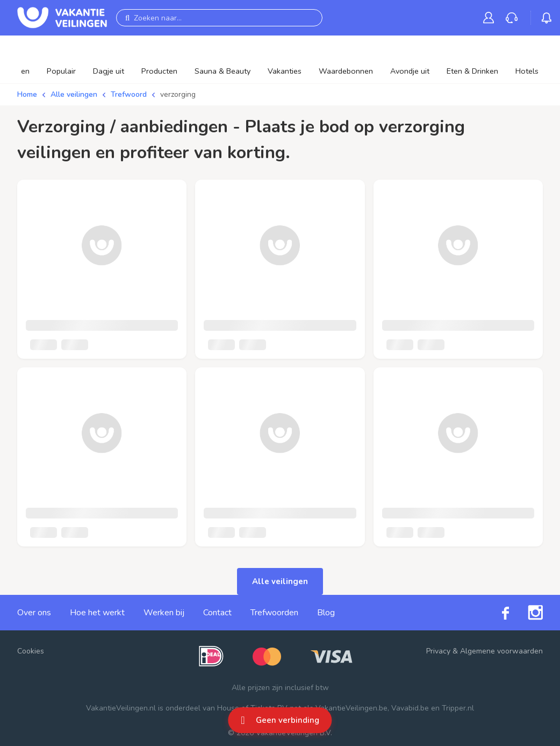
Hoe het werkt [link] (97, 613)
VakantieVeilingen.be (351, 708)
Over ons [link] (34, 613)
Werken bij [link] (164, 613)
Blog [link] (326, 613)
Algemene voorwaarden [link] (501, 651)
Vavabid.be (410, 708)
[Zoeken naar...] (219, 18)
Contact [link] (217, 613)
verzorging (178, 94)
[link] (491, 17)
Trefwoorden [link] (274, 613)
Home (27, 94)
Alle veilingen (74, 94)
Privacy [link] (438, 651)
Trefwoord (129, 94)
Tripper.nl (458, 708)
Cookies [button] (31, 651)
